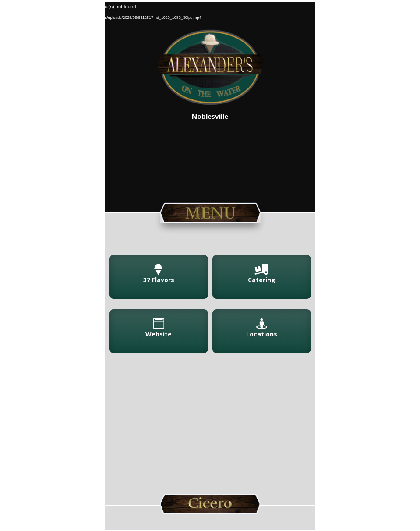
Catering (262, 280)
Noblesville (210, 116)
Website (159, 334)
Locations (262, 334)
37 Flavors (159, 280)
